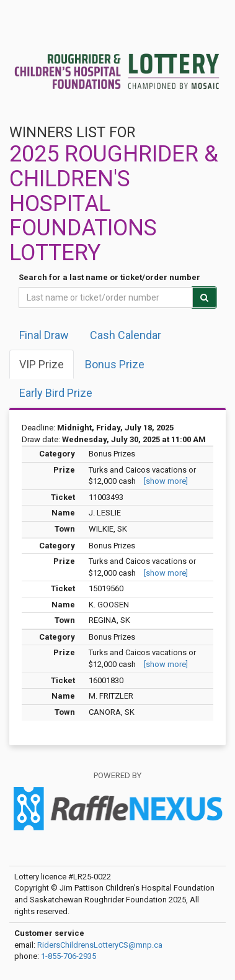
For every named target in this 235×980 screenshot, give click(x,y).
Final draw (44, 335)
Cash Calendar (126, 335)
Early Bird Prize (56, 393)
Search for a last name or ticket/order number (109, 277)
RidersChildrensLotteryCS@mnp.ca (100, 945)
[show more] (166, 481)
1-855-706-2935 (69, 956)
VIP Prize (42, 364)
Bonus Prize (115, 364)
